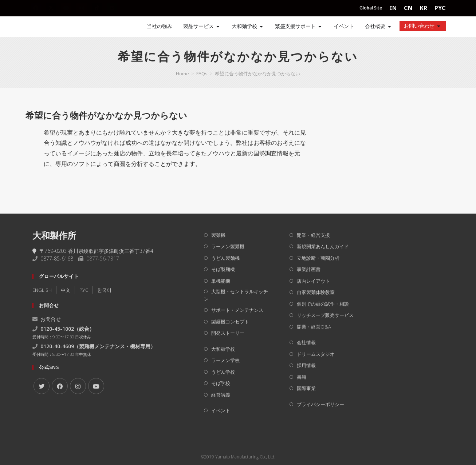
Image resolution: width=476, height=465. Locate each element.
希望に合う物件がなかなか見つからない (257, 73)
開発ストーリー (228, 333)
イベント (221, 410)
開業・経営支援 (313, 235)
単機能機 (221, 281)
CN (408, 8)
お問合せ (47, 319)
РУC (84, 290)
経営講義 (221, 395)
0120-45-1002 (57, 329)
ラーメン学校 (225, 360)
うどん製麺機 (225, 258)
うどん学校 (223, 372)
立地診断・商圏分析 (318, 258)
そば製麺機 (223, 269)
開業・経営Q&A (314, 327)
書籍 (302, 377)
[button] (172, 115)
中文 (66, 290)
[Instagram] (78, 386)
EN (393, 8)
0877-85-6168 (57, 259)
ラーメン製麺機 (228, 246)
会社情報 (306, 342)
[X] (42, 386)
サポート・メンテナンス (237, 310)
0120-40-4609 (57, 346)
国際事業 (306, 388)
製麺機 (218, 235)
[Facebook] (60, 386)
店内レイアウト (313, 281)
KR (424, 8)
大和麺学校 (223, 349)
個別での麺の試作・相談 (323, 304)
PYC (440, 8)
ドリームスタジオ (316, 354)
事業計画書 (309, 269)
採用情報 (306, 365)
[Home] (54, 27)
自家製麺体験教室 (316, 292)
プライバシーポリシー (320, 404)
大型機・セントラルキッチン (236, 295)
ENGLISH (42, 290)
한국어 (104, 290)
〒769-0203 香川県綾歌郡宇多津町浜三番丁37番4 (93, 251)
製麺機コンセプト (230, 322)
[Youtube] (96, 386)
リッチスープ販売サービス (325, 315)
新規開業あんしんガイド (323, 246)
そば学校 (221, 383)
